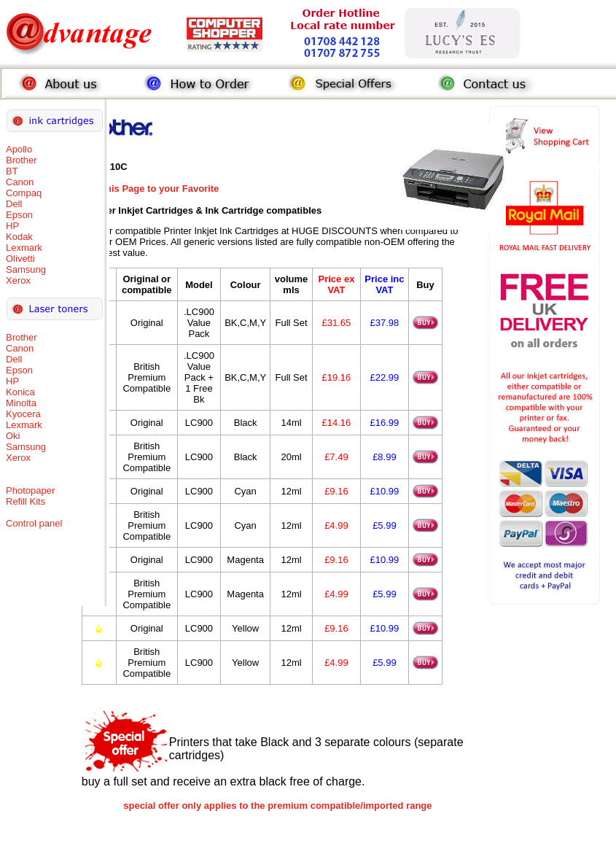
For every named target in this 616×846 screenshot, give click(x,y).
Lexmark (24, 248)
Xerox (18, 280)
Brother (22, 160)
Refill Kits (26, 501)
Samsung (26, 269)
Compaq (24, 193)
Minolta (21, 403)
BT (12, 171)
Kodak (19, 237)
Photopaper (30, 490)
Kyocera (23, 414)
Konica (20, 392)
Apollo (19, 149)
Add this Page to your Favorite (151, 189)
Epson (19, 215)
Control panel (34, 523)
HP (12, 226)
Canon (20, 182)
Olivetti (20, 259)
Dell (14, 204)
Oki (13, 436)
